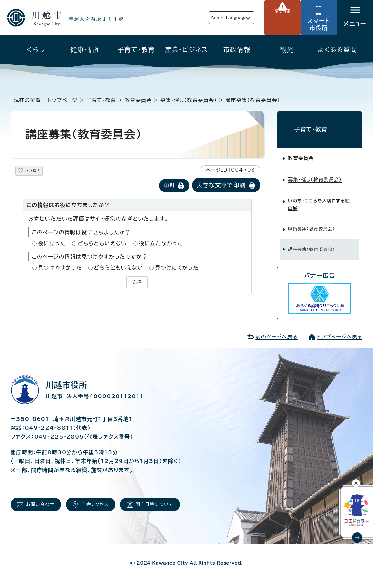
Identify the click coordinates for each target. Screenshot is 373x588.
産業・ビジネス (186, 50)
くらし (36, 50)
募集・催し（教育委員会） (189, 100)
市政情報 (237, 50)
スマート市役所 (319, 24)
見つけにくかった (177, 268)
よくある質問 (337, 50)
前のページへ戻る (277, 331)
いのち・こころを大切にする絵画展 (319, 199)
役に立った (52, 244)
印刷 (169, 186)
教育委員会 (138, 100)
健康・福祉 (86, 50)
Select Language (214, 18)
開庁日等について (158, 505)
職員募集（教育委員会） (312, 224)
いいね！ (40, 172)
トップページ (63, 100)
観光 (287, 50)
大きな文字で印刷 (221, 186)
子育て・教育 (136, 50)
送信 (137, 282)
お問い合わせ (39, 505)
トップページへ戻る (340, 331)
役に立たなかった (161, 244)
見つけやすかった (60, 268)
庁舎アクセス (96, 505)
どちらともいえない (102, 244)
